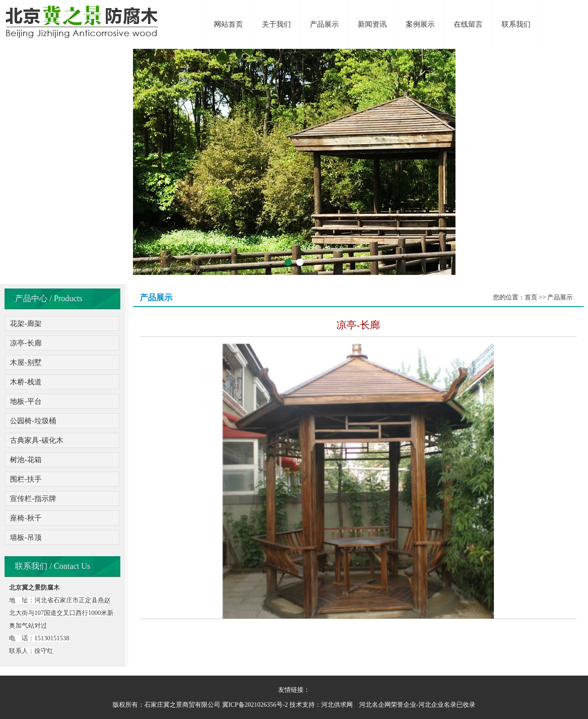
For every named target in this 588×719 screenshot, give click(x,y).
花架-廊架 (26, 324)
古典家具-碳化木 (36, 440)
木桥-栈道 (26, 382)
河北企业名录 (437, 705)
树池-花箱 (26, 460)
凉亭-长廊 (26, 343)
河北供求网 (337, 705)
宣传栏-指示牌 (33, 499)
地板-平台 (26, 401)
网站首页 (228, 24)
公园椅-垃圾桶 (33, 421)
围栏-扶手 (26, 479)
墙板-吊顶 (26, 537)
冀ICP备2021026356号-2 (255, 705)
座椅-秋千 (26, 518)
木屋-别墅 (26, 362)
